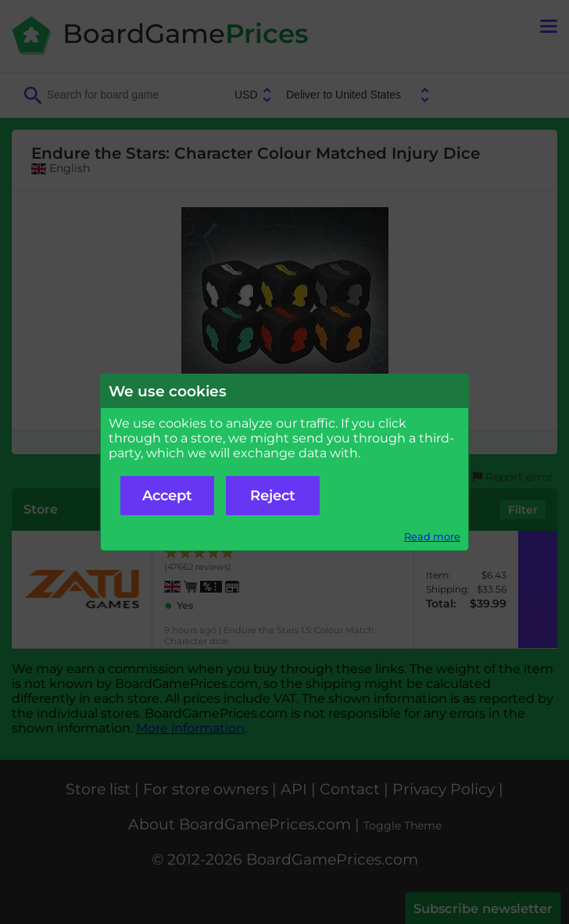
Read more (432, 537)
